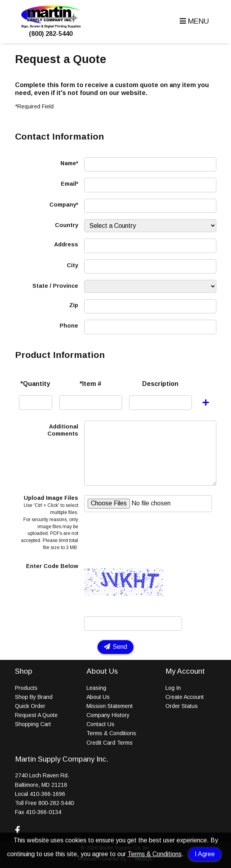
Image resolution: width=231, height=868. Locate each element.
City (72, 265)
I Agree (205, 854)
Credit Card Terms (110, 743)
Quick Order (30, 706)
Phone (69, 326)
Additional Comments (63, 430)
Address (66, 244)
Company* (64, 205)
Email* (69, 184)
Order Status (182, 706)
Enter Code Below (52, 566)
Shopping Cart (33, 724)
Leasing (96, 688)
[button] (193, 21)
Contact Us (100, 724)
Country (67, 225)
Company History (108, 715)
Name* (69, 163)
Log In (173, 688)
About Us (98, 697)
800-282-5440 (56, 803)
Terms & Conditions (155, 854)
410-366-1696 (47, 794)
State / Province (55, 286)
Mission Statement (110, 706)
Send (115, 647)
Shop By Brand (34, 697)
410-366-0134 (43, 812)
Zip (74, 305)
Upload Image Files (50, 522)
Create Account (185, 697)
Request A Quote (36, 715)
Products (26, 688)
